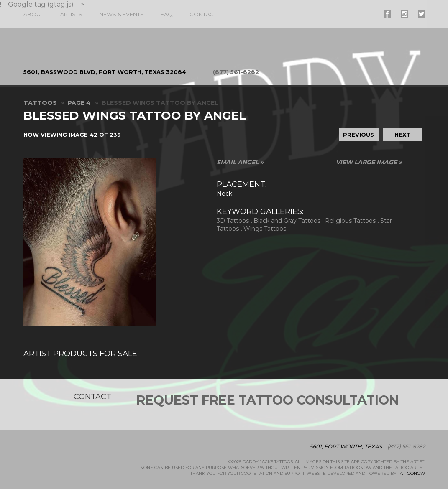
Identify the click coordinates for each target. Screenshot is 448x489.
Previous (358, 135)
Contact (203, 14)
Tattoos (40, 103)
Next (402, 135)
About (33, 14)
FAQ (167, 14)
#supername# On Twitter (421, 14)
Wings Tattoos (265, 229)
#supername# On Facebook (387, 14)
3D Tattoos (233, 221)
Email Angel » (240, 162)
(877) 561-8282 (236, 72)
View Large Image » (369, 162)
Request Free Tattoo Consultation (268, 400)
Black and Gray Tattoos (287, 221)
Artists (71, 14)
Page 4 (79, 103)
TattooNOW (411, 473)
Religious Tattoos (350, 221)
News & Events (122, 14)
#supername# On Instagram (404, 14)
